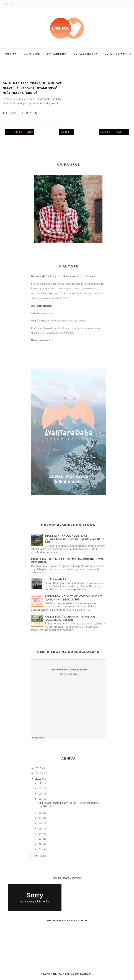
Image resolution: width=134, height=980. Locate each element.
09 (40, 799)
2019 (38, 768)
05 (40, 829)
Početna (8, 4)
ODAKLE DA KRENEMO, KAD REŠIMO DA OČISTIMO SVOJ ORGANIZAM (68, 561)
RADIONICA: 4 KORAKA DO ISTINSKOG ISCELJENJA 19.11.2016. (70, 618)
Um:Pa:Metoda (57, 54)
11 (40, 788)
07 (40, 818)
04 (40, 834)
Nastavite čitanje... (42, 306)
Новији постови (20, 132)
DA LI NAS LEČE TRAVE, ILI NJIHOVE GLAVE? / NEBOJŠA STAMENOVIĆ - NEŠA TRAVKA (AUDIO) (32, 88)
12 (40, 783)
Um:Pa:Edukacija (86, 54)
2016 (38, 856)
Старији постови (114, 132)
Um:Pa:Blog (32, 54)
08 (40, 813)
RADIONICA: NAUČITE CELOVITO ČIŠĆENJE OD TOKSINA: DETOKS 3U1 (73, 598)
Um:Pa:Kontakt (115, 54)
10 (40, 794)
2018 (38, 773)
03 (40, 839)
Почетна (67, 132)
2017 (38, 779)
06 (40, 823)
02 (40, 844)
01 (40, 849)
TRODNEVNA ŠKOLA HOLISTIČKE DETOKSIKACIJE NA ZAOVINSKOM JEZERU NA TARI (75, 539)
